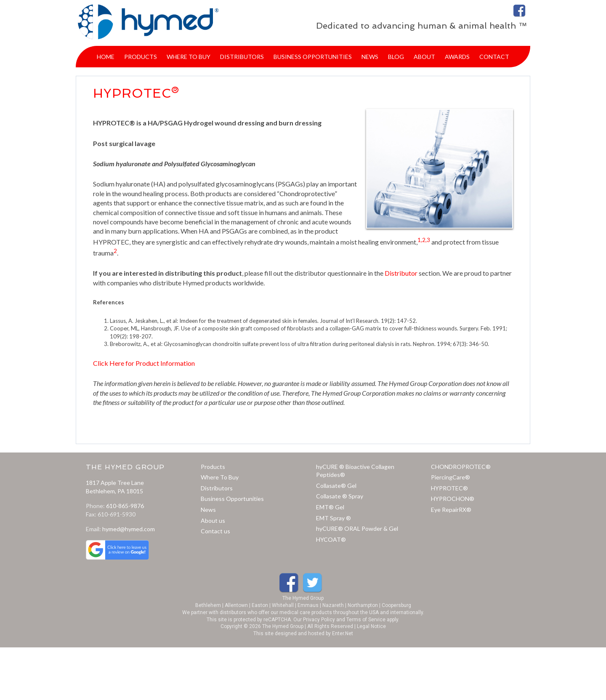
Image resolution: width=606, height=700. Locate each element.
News (208, 510)
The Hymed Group (303, 598)
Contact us (215, 531)
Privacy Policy (319, 620)
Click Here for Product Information (144, 363)
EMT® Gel (330, 507)
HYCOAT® (331, 539)
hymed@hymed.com (129, 529)
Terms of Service (366, 620)
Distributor (401, 273)
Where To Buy (220, 477)
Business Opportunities (232, 499)
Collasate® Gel (336, 486)
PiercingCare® (451, 477)
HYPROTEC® (449, 488)
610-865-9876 (125, 506)
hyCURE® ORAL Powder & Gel (357, 528)
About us (213, 520)
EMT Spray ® (334, 518)
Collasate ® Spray (340, 496)
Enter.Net (343, 633)
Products (213, 467)
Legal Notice (371, 626)
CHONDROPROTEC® (461, 467)
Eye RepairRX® (451, 510)
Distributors (217, 488)
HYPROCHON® (453, 499)
